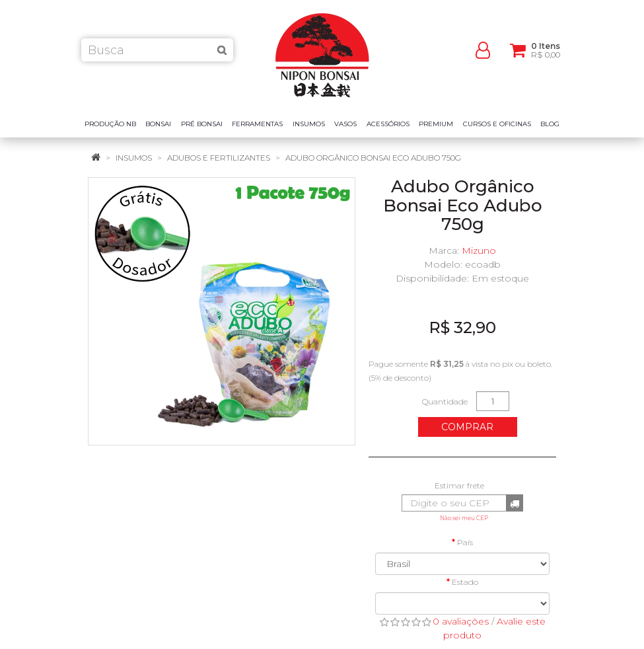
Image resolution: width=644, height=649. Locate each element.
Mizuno (479, 250)
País (465, 542)
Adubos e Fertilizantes (219, 158)
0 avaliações (461, 621)
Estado (465, 582)
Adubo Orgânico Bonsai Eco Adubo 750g (373, 158)
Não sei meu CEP (464, 518)
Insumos (134, 158)
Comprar (467, 427)
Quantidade (445, 401)
